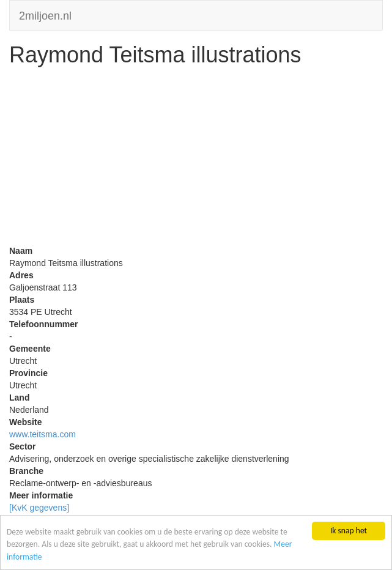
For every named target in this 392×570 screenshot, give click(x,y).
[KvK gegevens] (39, 508)
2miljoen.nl (45, 14)
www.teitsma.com (43, 434)
